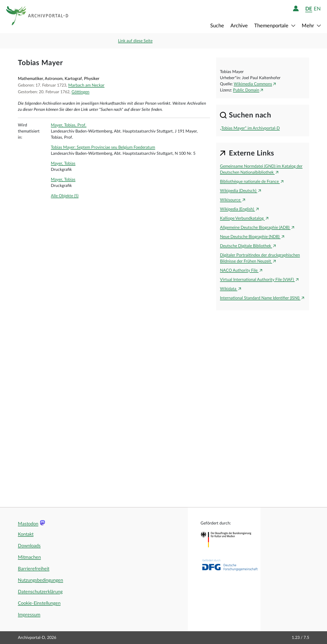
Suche (217, 26)
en (317, 9)
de (309, 9)
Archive (239, 26)
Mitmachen (29, 557)
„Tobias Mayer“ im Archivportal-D (250, 128)
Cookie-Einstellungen (39, 603)
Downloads (29, 546)
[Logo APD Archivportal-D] (37, 17)
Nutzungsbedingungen (40, 580)
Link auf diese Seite (135, 41)
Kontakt (26, 534)
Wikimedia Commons (253, 84)
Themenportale (272, 26)
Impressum (29, 615)
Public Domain (246, 90)
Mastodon (28, 524)
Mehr (308, 26)
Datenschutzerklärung (40, 592)
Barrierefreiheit (34, 569)
